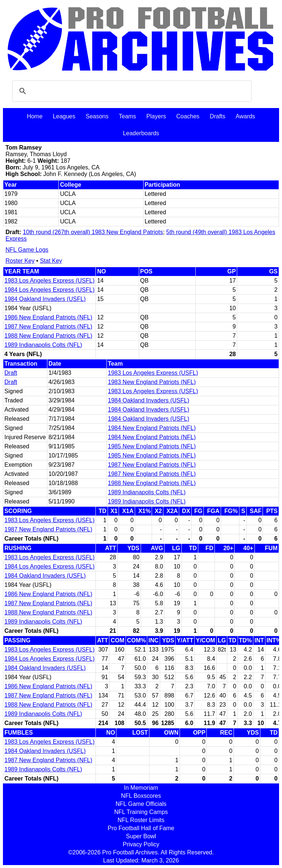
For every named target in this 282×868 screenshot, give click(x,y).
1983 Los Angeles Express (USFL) (49, 281)
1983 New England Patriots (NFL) (152, 382)
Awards (245, 116)
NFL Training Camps (141, 812)
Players (156, 116)
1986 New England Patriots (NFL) (48, 317)
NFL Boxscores (141, 796)
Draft (11, 373)
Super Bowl (141, 836)
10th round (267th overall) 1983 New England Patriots (93, 232)
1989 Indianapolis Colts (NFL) (43, 345)
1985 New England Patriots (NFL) (152, 446)
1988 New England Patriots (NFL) (48, 336)
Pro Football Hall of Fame (141, 828)
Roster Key (20, 261)
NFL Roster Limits (141, 820)
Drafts (218, 116)
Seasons (97, 116)
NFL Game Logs (27, 250)
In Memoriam (141, 788)
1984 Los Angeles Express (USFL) (49, 290)
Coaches (188, 116)
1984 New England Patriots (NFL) (152, 428)
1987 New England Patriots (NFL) (48, 327)
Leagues (64, 116)
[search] (131, 91)
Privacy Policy (141, 844)
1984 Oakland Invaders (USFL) (45, 299)
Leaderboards (141, 133)
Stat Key (51, 261)
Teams (127, 116)
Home (35, 116)
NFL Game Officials (141, 804)
